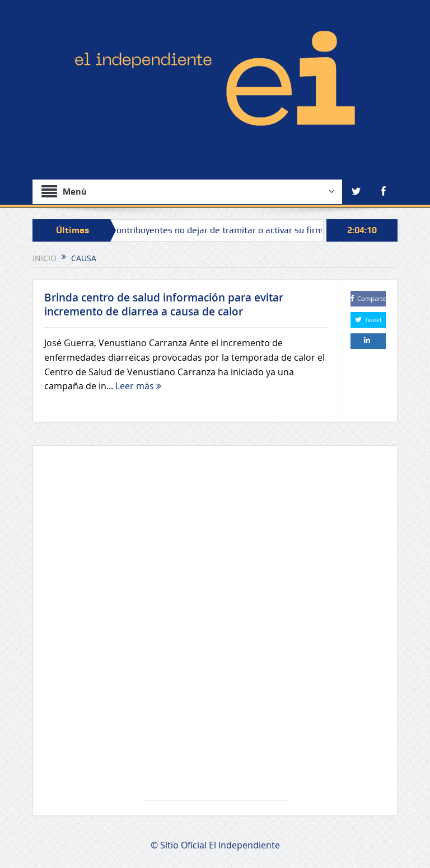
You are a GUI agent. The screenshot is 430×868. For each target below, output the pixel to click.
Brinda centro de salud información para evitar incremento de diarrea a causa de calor (164, 305)
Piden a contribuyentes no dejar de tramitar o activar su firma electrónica (233, 230)
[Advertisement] (215, 628)
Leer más (138, 386)
